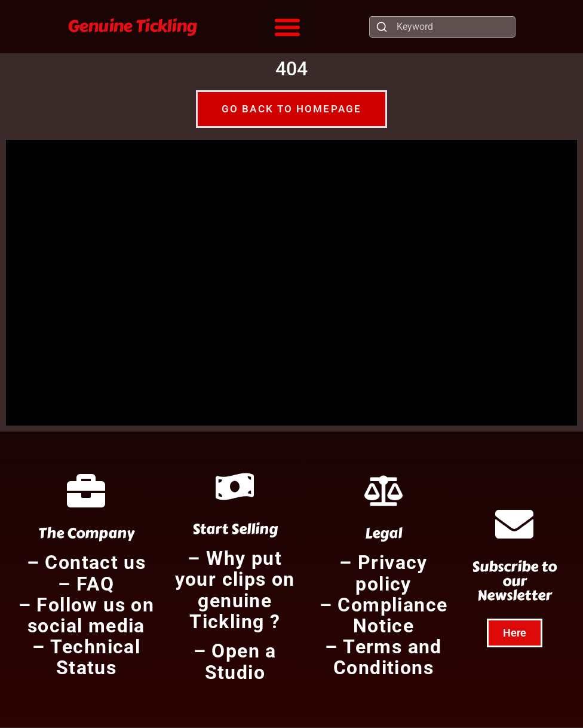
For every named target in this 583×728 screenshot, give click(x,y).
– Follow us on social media (87, 616)
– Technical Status (86, 658)
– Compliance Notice (384, 616)
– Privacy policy (383, 573)
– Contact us (87, 563)
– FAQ (86, 584)
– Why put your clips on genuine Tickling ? (235, 591)
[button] (288, 27)
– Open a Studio (235, 662)
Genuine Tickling (132, 26)
